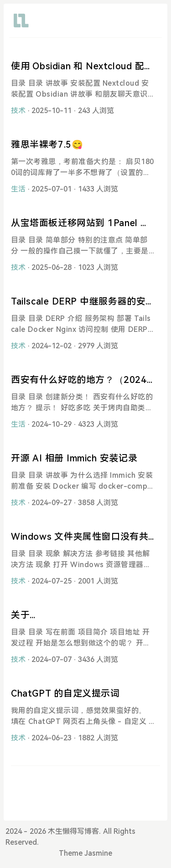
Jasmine (98, 853)
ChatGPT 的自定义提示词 (65, 693)
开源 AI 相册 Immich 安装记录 (74, 458)
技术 (18, 111)
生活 (18, 189)
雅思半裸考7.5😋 (47, 145)
